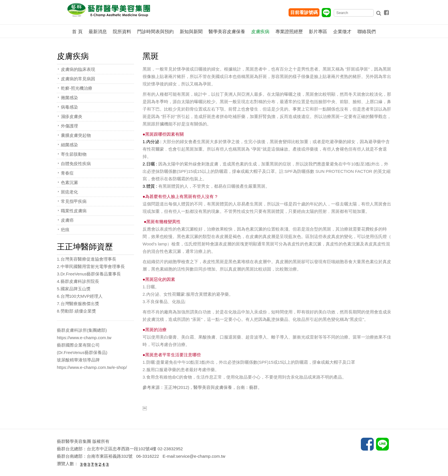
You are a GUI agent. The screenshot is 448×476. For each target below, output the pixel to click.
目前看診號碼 (304, 12)
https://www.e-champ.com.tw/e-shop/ (92, 367)
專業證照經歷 (289, 32)
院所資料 (122, 32)
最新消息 (98, 32)
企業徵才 (342, 32)
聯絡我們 (367, 32)
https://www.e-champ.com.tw (84, 338)
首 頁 (77, 32)
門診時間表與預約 (155, 32)
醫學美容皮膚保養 (227, 32)
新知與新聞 (191, 32)
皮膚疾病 (260, 32)
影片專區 (318, 32)
